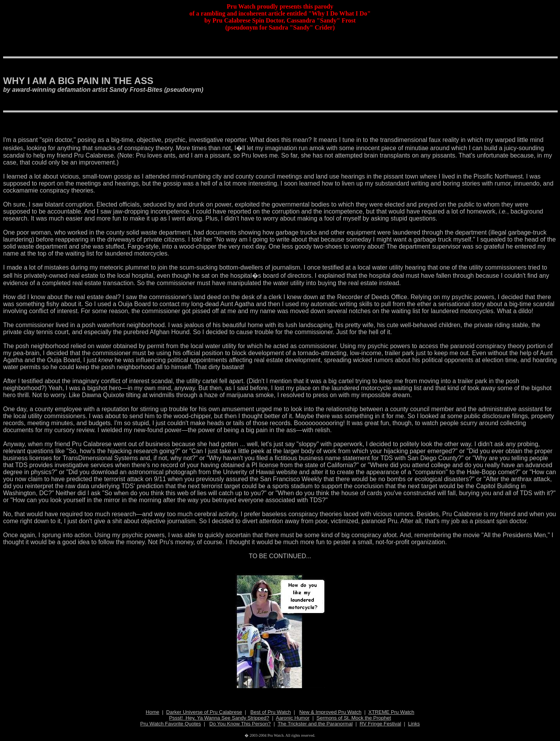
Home (153, 712)
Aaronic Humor (293, 718)
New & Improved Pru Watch (331, 712)
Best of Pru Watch (271, 712)
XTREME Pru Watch (391, 712)
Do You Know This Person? (240, 724)
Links (414, 724)
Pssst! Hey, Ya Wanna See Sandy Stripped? (219, 718)
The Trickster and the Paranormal (315, 724)
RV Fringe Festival (381, 724)
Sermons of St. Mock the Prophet (354, 718)
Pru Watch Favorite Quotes (171, 724)
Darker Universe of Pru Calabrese (204, 712)
